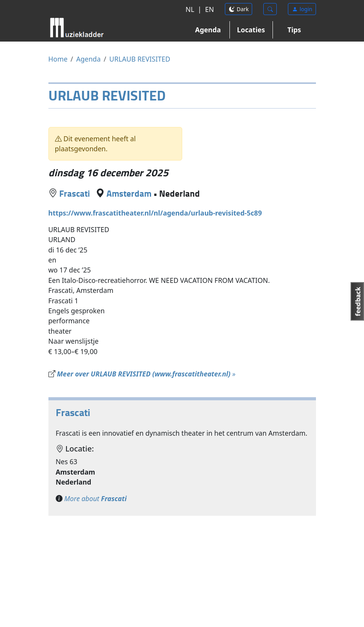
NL (190, 9)
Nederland (180, 193)
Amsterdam (129, 193)
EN (209, 9)
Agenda (208, 30)
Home (58, 59)
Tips (294, 30)
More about (95, 498)
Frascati (75, 193)
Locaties (251, 30)
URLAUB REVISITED (140, 59)
